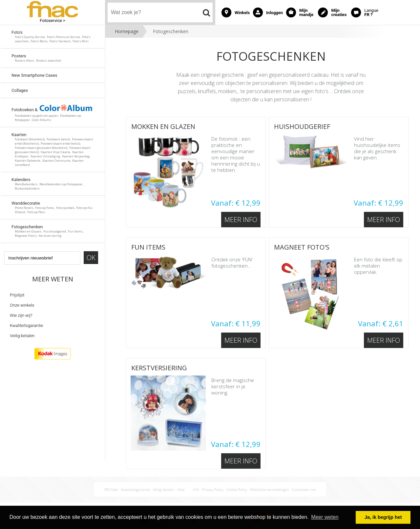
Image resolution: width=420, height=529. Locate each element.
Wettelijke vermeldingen (270, 489)
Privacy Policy (213, 489)
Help (181, 489)
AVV (196, 489)
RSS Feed (111, 489)
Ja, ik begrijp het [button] (383, 517)
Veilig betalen (22, 336)
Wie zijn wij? (21, 315)
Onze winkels (22, 305)
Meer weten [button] (325, 517)
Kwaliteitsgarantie (26, 326)
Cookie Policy (237, 489)
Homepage (127, 31)
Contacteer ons (304, 489)
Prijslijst (17, 295)
